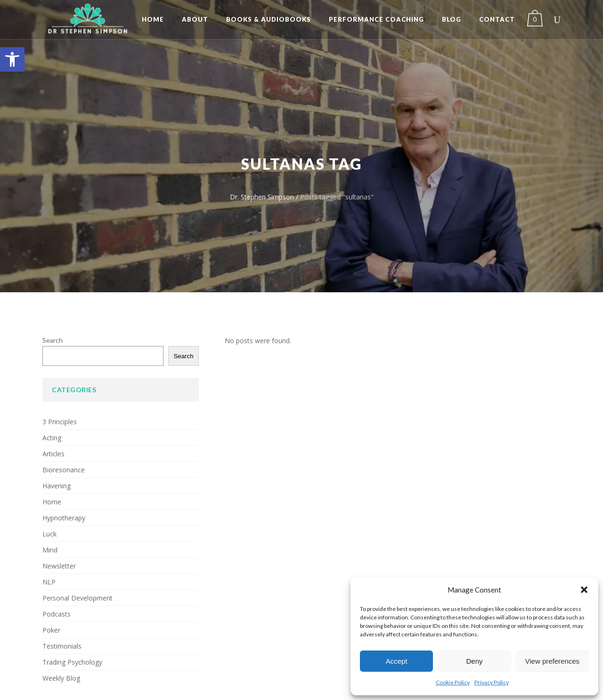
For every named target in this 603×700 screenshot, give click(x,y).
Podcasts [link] (57, 614)
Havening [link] (57, 486)
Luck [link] (49, 534)
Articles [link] (53, 454)
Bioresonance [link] (64, 470)
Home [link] (52, 502)
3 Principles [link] (60, 422)
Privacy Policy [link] (492, 682)
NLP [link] (49, 582)
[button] (584, 590)
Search (53, 340)
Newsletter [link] (59, 566)
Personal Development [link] (77, 598)
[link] (12, 59)
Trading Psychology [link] (72, 662)
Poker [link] (51, 630)
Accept (397, 661)
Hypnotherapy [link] (64, 518)
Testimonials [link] (62, 646)
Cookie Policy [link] (453, 682)
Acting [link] (52, 438)
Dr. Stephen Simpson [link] (262, 197)
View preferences (553, 661)
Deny (474, 661)
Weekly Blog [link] (61, 678)
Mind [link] (50, 550)
